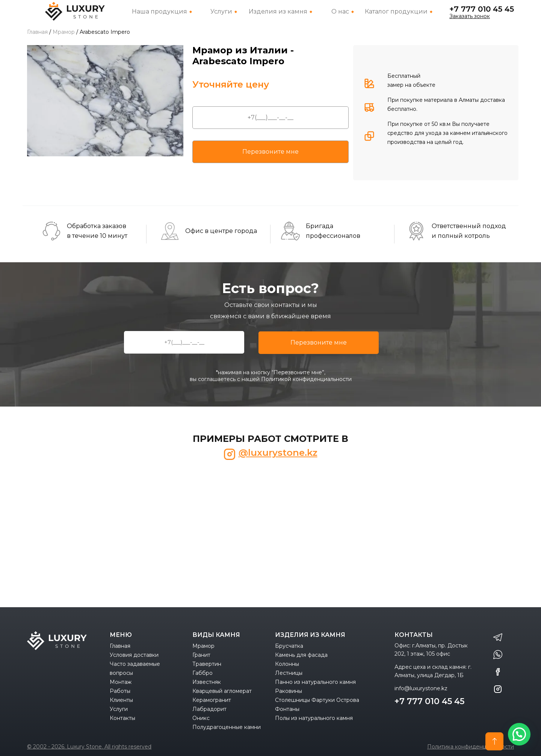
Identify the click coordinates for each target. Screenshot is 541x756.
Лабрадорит (209, 709)
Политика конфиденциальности (471, 747)
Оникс (201, 718)
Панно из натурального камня (315, 682)
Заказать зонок (470, 16)
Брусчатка (289, 646)
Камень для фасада (301, 655)
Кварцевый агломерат (222, 691)
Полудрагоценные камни (227, 727)
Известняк (207, 682)
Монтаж (121, 682)
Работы (120, 691)
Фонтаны (287, 709)
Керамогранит (212, 700)
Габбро (202, 673)
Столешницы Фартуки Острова (317, 700)
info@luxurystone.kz (421, 688)
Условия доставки (134, 655)
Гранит (201, 655)
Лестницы (289, 673)
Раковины (289, 691)
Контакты (122, 718)
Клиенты (121, 700)
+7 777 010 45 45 (482, 9)
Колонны (287, 664)
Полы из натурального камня (314, 718)
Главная (120, 646)
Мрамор (203, 646)
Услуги (119, 709)
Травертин (207, 664)
